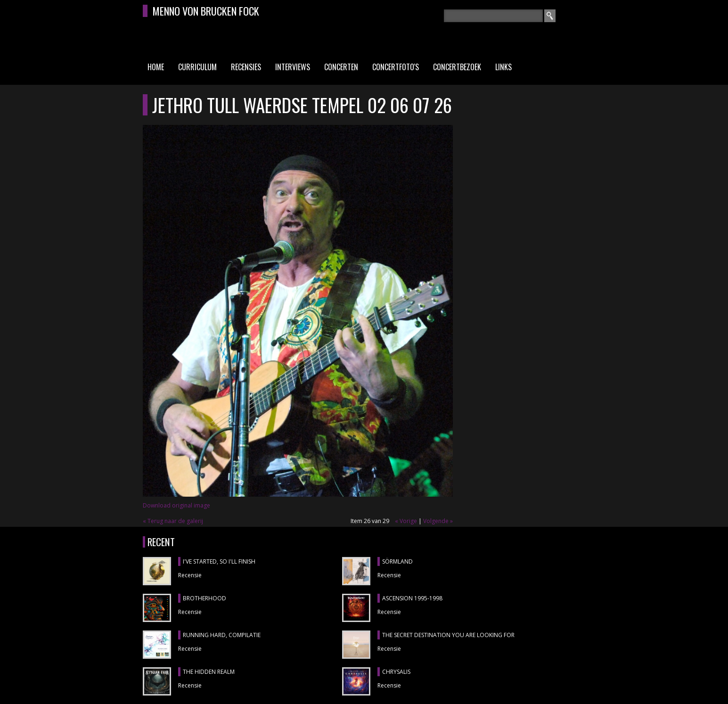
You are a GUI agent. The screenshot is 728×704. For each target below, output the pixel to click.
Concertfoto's (396, 67)
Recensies (246, 67)
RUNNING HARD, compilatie (222, 635)
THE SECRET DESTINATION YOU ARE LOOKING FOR (448, 635)
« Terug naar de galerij (173, 521)
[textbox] (493, 16)
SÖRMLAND (397, 561)
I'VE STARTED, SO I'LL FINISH (219, 561)
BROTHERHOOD (204, 598)
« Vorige (406, 521)
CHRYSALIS (396, 672)
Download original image (176, 505)
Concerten (341, 67)
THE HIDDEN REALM (209, 672)
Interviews (293, 67)
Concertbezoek (457, 67)
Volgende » (438, 521)
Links (503, 67)
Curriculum (197, 67)
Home (156, 67)
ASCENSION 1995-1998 (412, 598)
